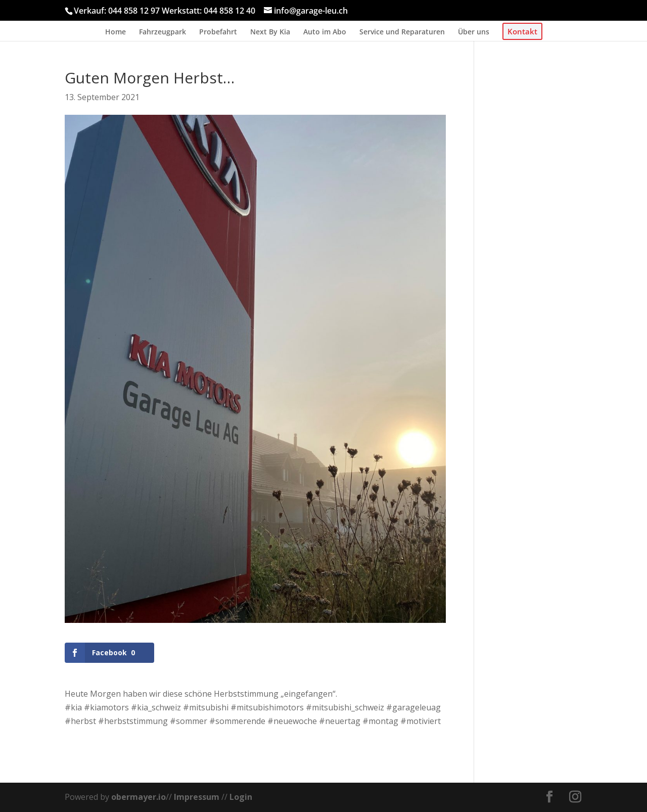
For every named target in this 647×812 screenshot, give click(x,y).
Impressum (197, 797)
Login (241, 797)
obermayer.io (138, 797)
